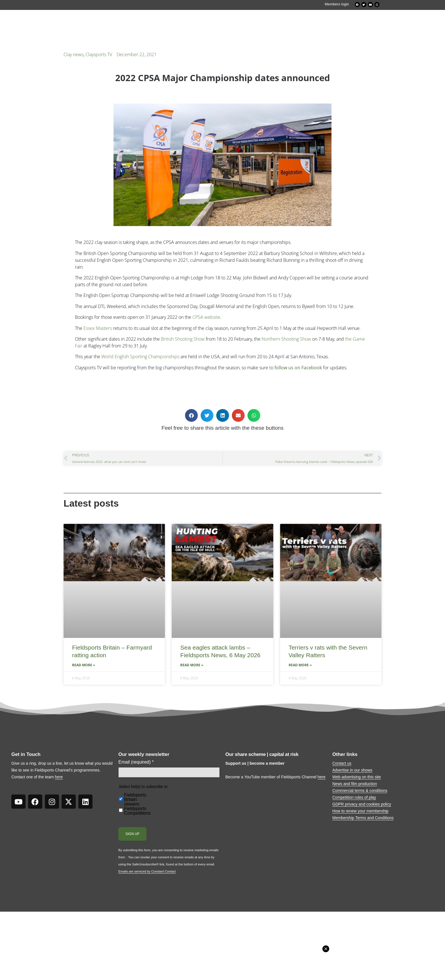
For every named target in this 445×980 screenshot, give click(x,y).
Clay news (74, 54)
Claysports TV (99, 54)
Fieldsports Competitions (137, 811)
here (59, 777)
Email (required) (136, 762)
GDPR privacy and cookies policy (362, 804)
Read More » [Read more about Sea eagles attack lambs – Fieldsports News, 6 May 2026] (192, 665)
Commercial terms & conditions (360, 791)
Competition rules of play (354, 797)
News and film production (355, 784)
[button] (191, 415)
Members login (337, 4)
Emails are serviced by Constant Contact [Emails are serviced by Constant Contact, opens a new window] (147, 871)
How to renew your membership (360, 811)
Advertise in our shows (352, 770)
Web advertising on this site (357, 777)
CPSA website (206, 317)
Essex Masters (98, 328)
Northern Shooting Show (286, 339)
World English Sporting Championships (140, 357)
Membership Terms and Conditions (363, 818)
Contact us (342, 763)
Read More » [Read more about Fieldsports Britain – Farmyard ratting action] (84, 665)
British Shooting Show (183, 339)
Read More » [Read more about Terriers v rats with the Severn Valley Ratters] (300, 665)
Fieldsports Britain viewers (135, 800)
